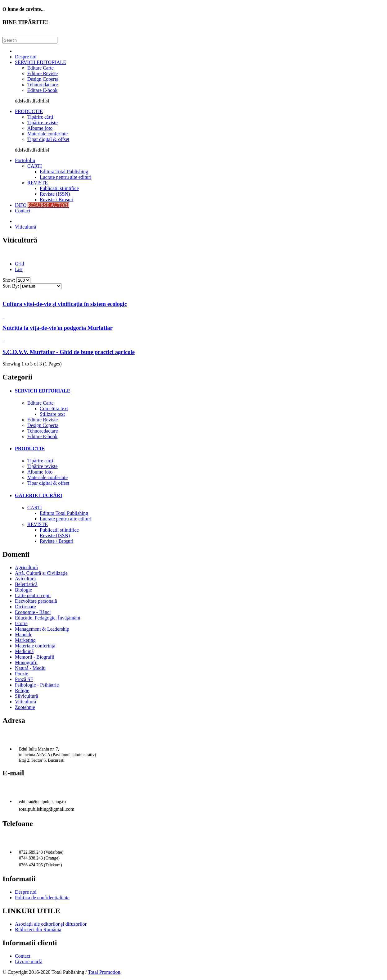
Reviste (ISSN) (55, 194)
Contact (23, 211)
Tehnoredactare (43, 85)
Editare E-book (42, 90)
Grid (19, 264)
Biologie (23, 590)
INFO (42, 205)
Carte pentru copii (33, 595)
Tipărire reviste (43, 122)
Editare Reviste (43, 73)
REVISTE (38, 183)
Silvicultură (27, 696)
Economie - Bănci (33, 612)
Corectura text (54, 408)
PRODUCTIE (29, 111)
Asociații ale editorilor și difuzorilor (51, 924)
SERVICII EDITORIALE (40, 62)
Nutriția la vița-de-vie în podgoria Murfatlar (58, 328)
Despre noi (26, 57)
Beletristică (26, 584)
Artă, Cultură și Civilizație (41, 573)
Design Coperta (43, 79)
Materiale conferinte (47, 134)
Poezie (22, 674)
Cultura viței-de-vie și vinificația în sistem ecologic (65, 304)
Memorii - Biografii (35, 657)
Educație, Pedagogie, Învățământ (48, 618)
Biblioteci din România (38, 930)
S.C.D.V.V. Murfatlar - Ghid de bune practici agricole (69, 352)
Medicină (24, 651)
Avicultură (25, 579)
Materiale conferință (35, 646)
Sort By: (11, 286)
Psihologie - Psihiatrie (37, 685)
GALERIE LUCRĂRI (38, 495)
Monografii (26, 662)
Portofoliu (25, 160)
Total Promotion (104, 972)
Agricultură (26, 567)
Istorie (21, 623)
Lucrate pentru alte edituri (66, 177)
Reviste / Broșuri (56, 200)
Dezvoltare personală (36, 601)
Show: (9, 280)
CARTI (35, 166)
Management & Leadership (42, 629)
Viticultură (25, 227)
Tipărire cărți (40, 117)
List (19, 269)
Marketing (25, 640)
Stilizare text (52, 414)
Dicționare (25, 607)
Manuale (24, 635)
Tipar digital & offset (48, 139)
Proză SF (24, 679)
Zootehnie (25, 707)
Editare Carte (40, 68)
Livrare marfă (29, 962)
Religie (22, 690)
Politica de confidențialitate (42, 898)
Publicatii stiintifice (59, 188)
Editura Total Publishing (64, 172)
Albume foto (40, 128)
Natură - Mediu (30, 668)
